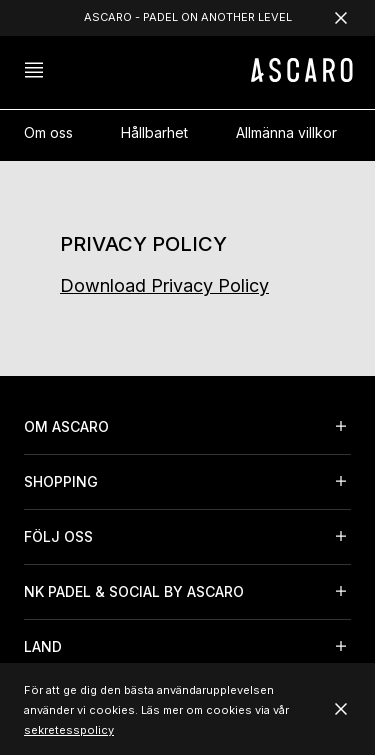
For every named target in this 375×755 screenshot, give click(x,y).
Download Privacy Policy (164, 285)
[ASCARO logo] (302, 76)
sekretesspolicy (69, 730)
